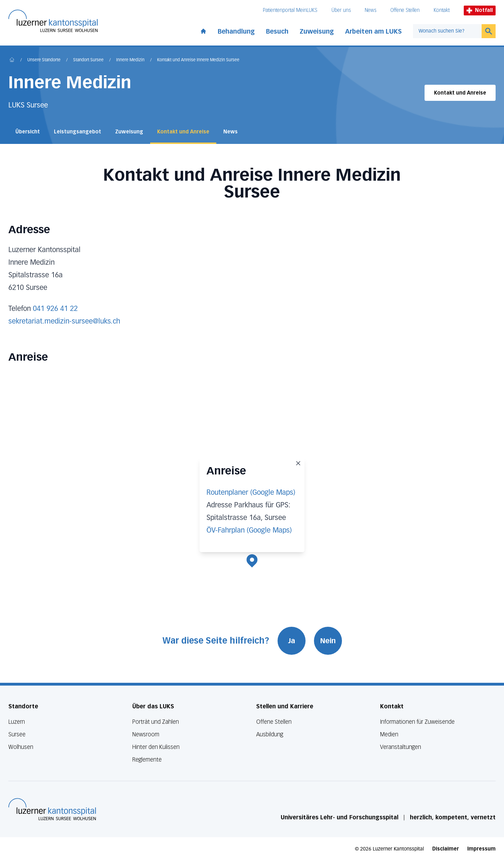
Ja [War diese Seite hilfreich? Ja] (292, 641)
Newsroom (146, 734)
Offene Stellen (405, 10)
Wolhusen (21, 747)
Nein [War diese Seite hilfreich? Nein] (328, 641)
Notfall (480, 10)
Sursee (17, 734)
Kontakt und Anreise (460, 93)
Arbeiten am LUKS (373, 32)
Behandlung (236, 32)
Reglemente (147, 760)
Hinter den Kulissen (156, 747)
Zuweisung (317, 32)
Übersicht (28, 132)
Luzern (17, 722)
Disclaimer (446, 849)
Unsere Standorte (44, 60)
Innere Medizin (130, 60)
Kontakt (442, 10)
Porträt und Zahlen (156, 722)
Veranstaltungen (401, 747)
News (370, 10)
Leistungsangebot (78, 132)
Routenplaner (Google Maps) (251, 493)
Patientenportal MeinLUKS (290, 10)
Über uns (341, 10)
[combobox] (447, 31)
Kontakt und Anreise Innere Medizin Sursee (198, 60)
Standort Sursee (88, 60)
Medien (389, 734)
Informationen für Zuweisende (417, 722)
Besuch (277, 32)
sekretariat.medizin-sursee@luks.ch (64, 321)
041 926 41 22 (55, 309)
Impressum (481, 849)
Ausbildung (270, 734)
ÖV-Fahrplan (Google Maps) (249, 530)
